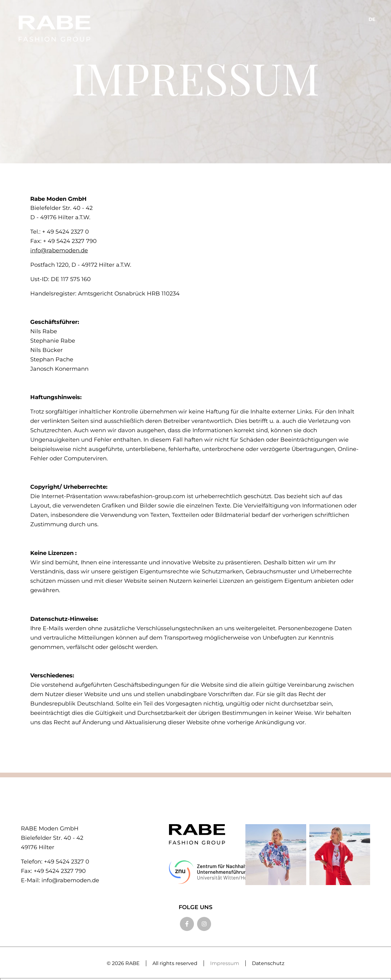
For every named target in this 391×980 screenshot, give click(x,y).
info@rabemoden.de (59, 250)
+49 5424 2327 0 (67, 862)
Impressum (225, 963)
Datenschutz (268, 963)
